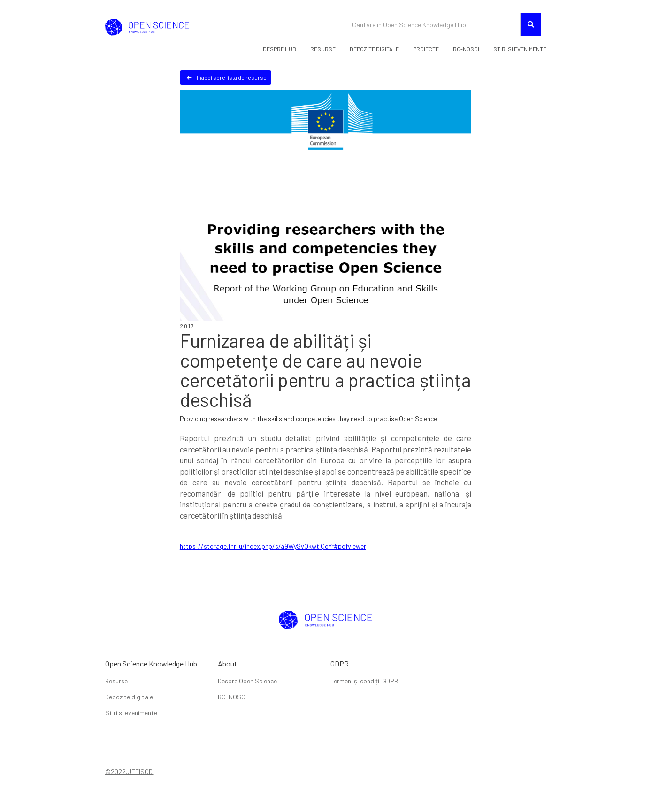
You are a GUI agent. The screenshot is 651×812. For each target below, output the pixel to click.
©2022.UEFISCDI (130, 771)
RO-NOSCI (232, 697)
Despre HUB (280, 49)
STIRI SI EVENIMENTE (520, 49)
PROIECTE (426, 49)
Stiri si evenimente (131, 713)
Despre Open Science (247, 681)
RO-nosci (466, 49)
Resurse (323, 49)
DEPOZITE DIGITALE (374, 49)
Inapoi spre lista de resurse (227, 77)
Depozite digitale (129, 697)
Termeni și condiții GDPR (364, 681)
